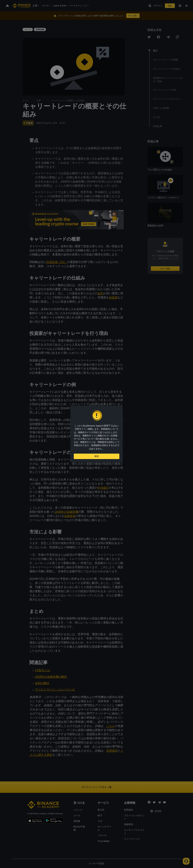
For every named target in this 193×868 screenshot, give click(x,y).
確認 (97, 457)
